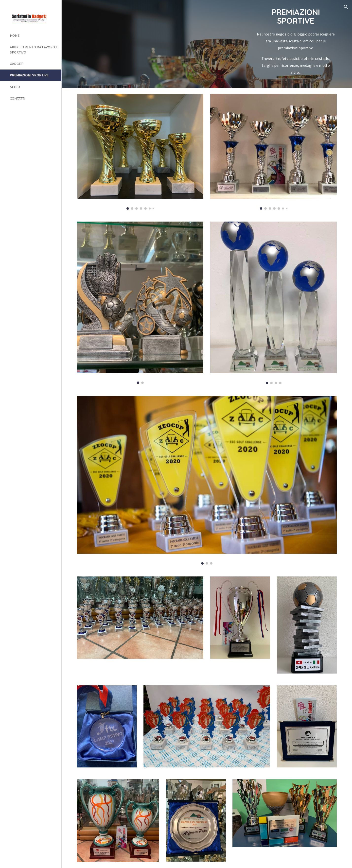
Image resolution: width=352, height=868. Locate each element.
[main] (296, 44)
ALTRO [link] (15, 87)
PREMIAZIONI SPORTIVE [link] (29, 75)
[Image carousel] (140, 152)
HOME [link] (15, 35)
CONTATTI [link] (18, 98)
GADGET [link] (16, 64)
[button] (346, 7)
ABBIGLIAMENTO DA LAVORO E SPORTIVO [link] (34, 50)
